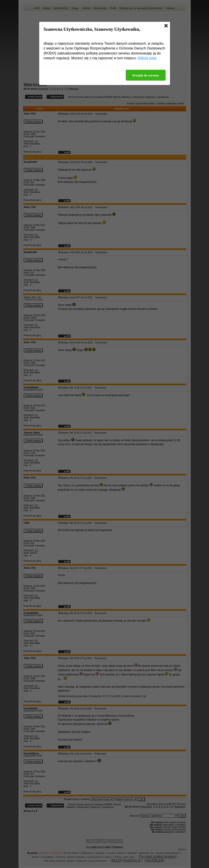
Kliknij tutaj (147, 58)
